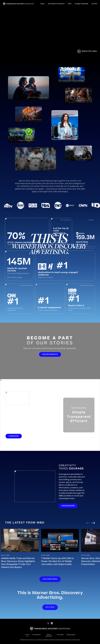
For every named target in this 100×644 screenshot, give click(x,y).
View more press (50, 581)
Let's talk (50, 609)
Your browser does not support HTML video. (50, 28)
